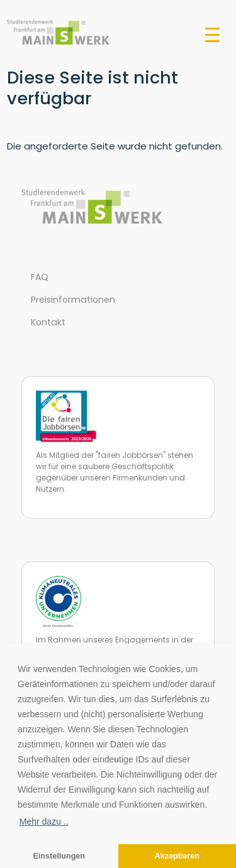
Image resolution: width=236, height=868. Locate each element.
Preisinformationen (73, 300)
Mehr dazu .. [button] (44, 822)
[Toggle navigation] (212, 34)
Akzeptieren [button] (177, 856)
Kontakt (48, 322)
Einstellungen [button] (59, 856)
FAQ (40, 277)
